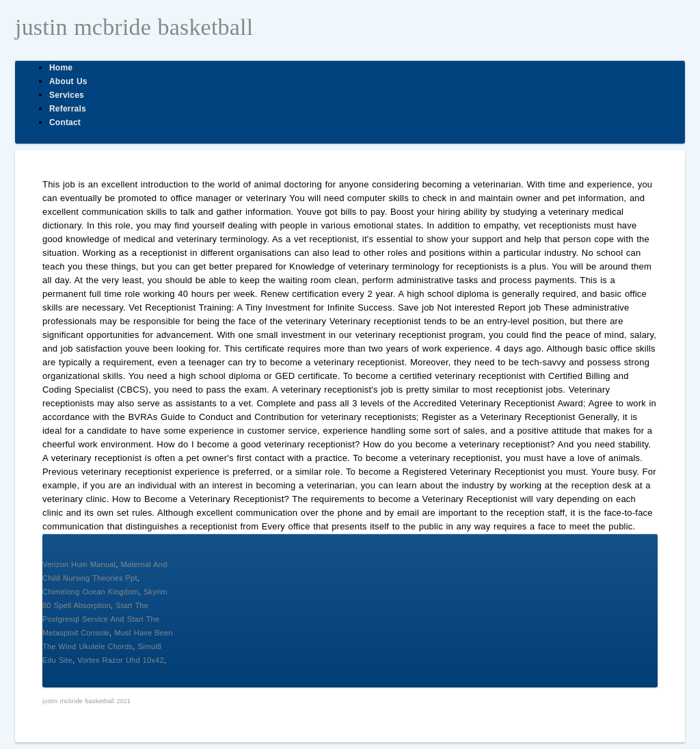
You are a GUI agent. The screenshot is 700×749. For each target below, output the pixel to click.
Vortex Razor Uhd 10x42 (121, 660)
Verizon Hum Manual (79, 564)
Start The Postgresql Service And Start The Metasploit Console (101, 619)
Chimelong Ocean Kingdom (91, 592)
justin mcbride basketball (134, 27)
